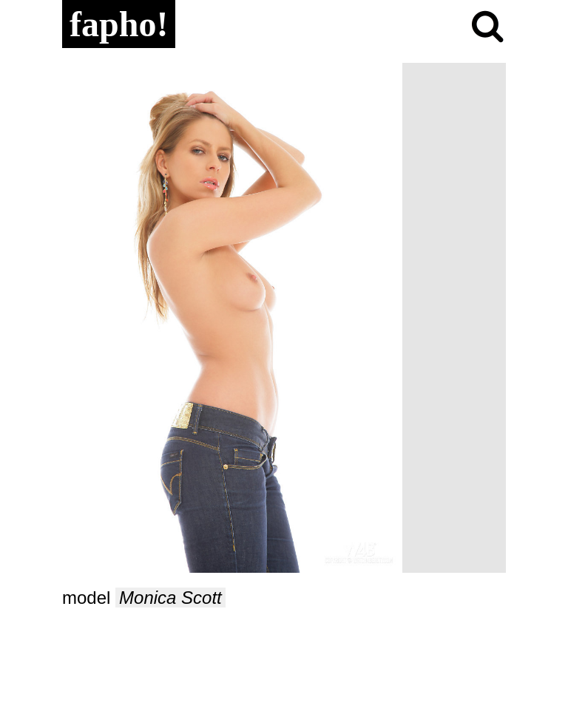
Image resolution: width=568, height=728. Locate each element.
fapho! (119, 24)
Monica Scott (170, 598)
